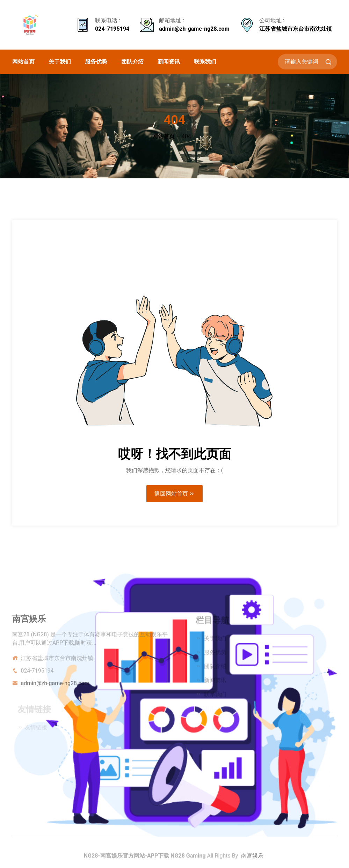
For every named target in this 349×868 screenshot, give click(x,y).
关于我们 (60, 62)
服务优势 (96, 62)
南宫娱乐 (252, 858)
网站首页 (23, 62)
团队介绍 (132, 62)
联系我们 (205, 62)
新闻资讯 (169, 62)
